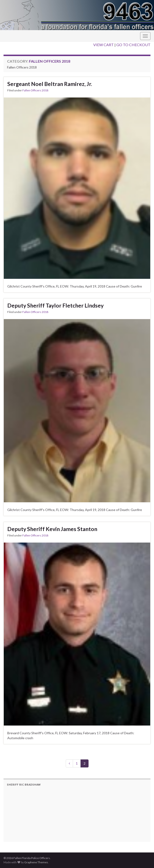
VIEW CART (103, 45)
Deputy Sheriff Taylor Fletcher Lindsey (55, 305)
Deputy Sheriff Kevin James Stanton (52, 529)
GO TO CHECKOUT (133, 45)
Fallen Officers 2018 (35, 90)
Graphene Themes (36, 862)
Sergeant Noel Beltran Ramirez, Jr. (50, 84)
